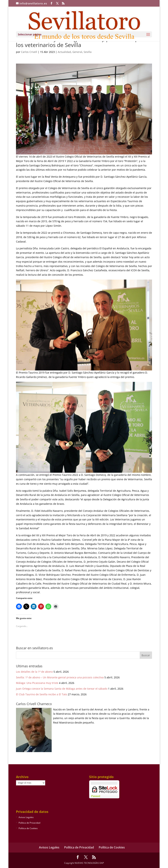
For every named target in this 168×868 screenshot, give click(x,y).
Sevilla (88, 52)
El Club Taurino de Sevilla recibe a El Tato (42, 694)
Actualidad (64, 52)
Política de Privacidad (29, 823)
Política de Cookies (28, 828)
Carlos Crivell (29, 52)
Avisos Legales (26, 817)
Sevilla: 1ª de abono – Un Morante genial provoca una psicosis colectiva (60, 677)
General (77, 52)
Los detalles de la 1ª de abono (34, 672)
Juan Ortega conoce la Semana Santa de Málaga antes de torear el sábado (62, 689)
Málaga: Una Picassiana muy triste (37, 683)
